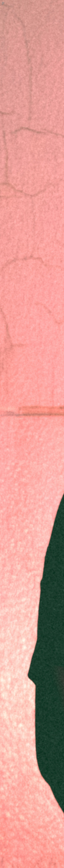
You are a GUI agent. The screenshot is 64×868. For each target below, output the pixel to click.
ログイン (60, 3)
